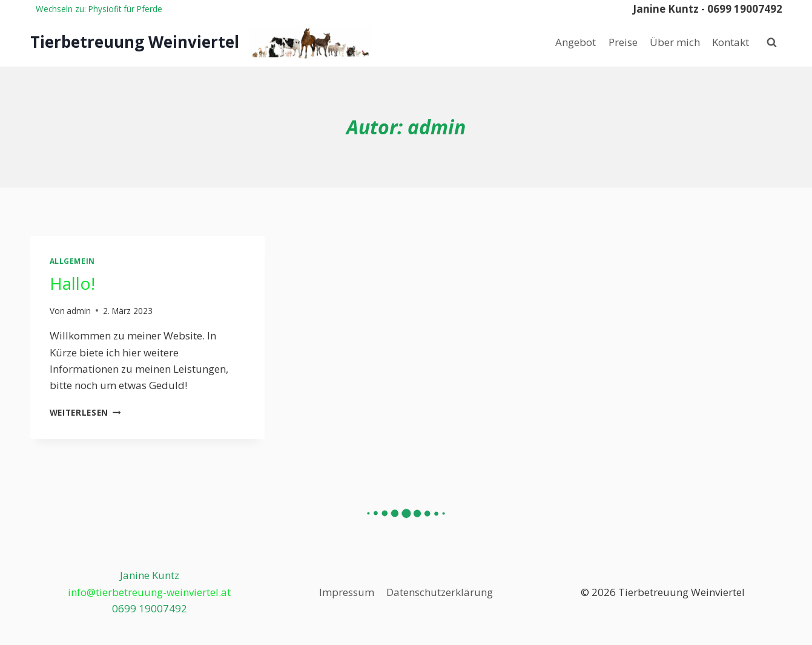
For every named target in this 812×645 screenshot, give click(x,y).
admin (79, 311)
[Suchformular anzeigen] (772, 42)
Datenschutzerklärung (440, 592)
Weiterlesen (85, 412)
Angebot (576, 42)
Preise (623, 42)
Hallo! (72, 283)
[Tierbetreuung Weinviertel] (200, 42)
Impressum (347, 592)
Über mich (675, 42)
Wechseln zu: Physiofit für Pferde (99, 9)
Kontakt (731, 42)
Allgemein (72, 261)
